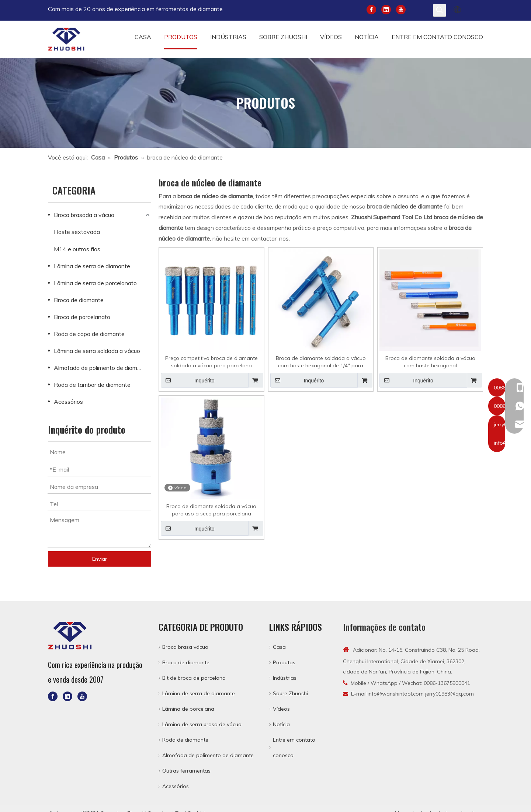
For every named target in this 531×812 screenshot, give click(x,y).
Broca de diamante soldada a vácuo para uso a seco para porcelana (211, 510)
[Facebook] (371, 9)
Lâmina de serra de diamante (92, 266)
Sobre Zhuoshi (290, 693)
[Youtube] (401, 9)
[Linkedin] (386, 9)
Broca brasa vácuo (185, 647)
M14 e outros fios (77, 249)
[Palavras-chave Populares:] (440, 10)
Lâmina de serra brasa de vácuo (202, 724)
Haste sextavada (77, 232)
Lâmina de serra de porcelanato (95, 283)
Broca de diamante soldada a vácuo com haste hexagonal (430, 362)
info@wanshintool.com (396, 694)
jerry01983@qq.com (450, 694)
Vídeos (281, 709)
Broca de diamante (79, 300)
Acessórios (68, 402)
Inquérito (188, 380)
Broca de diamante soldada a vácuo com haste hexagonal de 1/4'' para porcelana (321, 362)
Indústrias (285, 678)
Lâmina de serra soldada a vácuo (97, 351)
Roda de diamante (185, 740)
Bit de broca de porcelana (194, 678)
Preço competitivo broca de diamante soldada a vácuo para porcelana (211, 362)
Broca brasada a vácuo (84, 215)
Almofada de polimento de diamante (102, 368)
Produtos (284, 662)
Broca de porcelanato (82, 317)
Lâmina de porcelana (188, 709)
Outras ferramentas (186, 771)
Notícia (281, 724)
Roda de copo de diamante (89, 334)
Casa (279, 647)
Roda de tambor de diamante (92, 385)
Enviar (100, 559)
